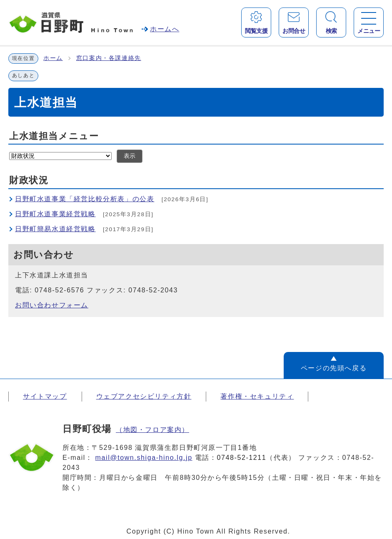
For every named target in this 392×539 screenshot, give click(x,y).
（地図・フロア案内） (152, 430)
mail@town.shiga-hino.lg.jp (144, 458)
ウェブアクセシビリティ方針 (144, 396)
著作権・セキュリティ (257, 396)
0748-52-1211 (242, 458)
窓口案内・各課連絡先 (109, 58)
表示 (130, 156)
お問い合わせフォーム (52, 305)
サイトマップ (45, 396)
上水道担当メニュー (54, 136)
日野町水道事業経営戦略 (55, 214)
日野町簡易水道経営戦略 (55, 229)
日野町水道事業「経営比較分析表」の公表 (85, 199)
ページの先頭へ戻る (334, 368)
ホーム (53, 58)
